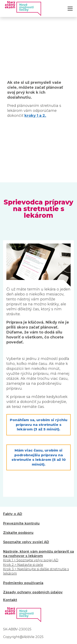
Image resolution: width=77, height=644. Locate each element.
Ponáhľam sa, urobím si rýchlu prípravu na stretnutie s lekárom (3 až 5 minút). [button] (39, 425)
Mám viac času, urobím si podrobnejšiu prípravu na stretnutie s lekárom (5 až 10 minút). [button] (39, 457)
